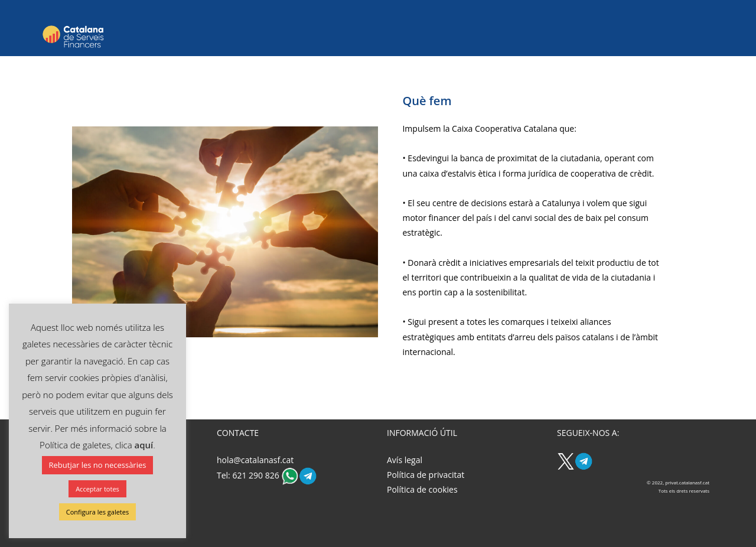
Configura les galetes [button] (97, 512)
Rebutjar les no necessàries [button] (98, 465)
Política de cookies (422, 489)
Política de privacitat (426, 475)
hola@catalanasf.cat (255, 460)
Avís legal (405, 460)
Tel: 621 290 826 (249, 475)
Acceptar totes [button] (97, 489)
